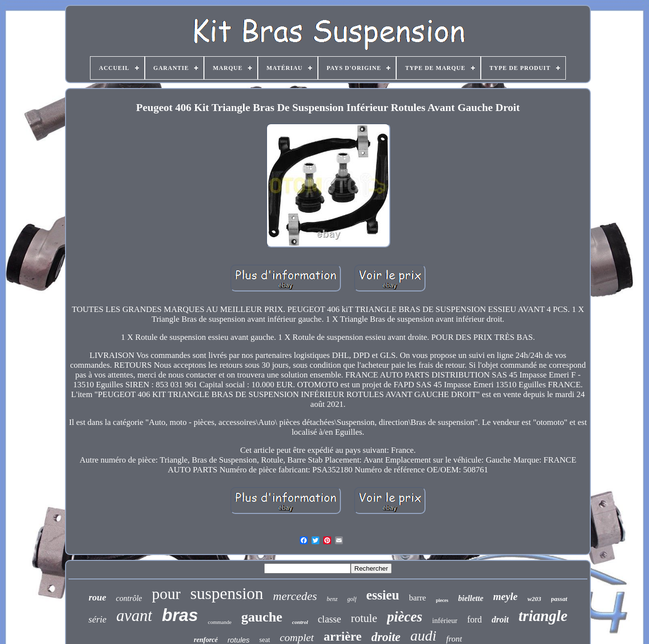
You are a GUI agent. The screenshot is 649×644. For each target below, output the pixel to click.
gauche (262, 617)
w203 (534, 599)
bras (180, 615)
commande (220, 622)
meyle (505, 597)
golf (352, 599)
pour (166, 594)
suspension (227, 593)
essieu (383, 595)
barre (417, 598)
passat (559, 599)
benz (332, 599)
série (98, 619)
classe (330, 619)
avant (134, 616)
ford (474, 620)
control (300, 622)
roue (97, 597)
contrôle (129, 598)
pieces (442, 600)
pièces (404, 617)
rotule (364, 618)
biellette (471, 598)
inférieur (445, 621)
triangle (543, 616)
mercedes (295, 596)
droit (500, 620)
